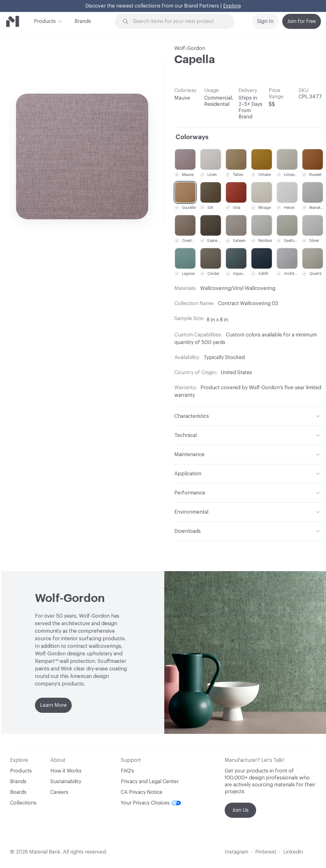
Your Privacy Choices (151, 803)
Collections (23, 803)
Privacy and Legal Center (150, 782)
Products (45, 21)
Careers (59, 792)
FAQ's (127, 771)
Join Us (240, 810)
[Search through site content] (178, 22)
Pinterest (266, 852)
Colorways (192, 137)
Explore (232, 6)
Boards (18, 792)
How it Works (66, 771)
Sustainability (66, 782)
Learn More (53, 705)
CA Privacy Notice (142, 792)
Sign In (265, 21)
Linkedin (293, 852)
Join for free (302, 21)
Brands (83, 21)
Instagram (236, 852)
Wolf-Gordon (190, 48)
